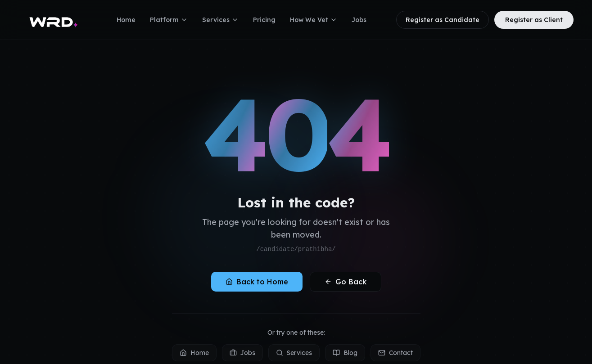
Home (126, 20)
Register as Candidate (443, 20)
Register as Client (534, 20)
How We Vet (314, 20)
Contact (395, 353)
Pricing (264, 20)
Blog (345, 353)
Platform (169, 20)
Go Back (346, 282)
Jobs (359, 20)
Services (220, 20)
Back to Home (257, 282)
